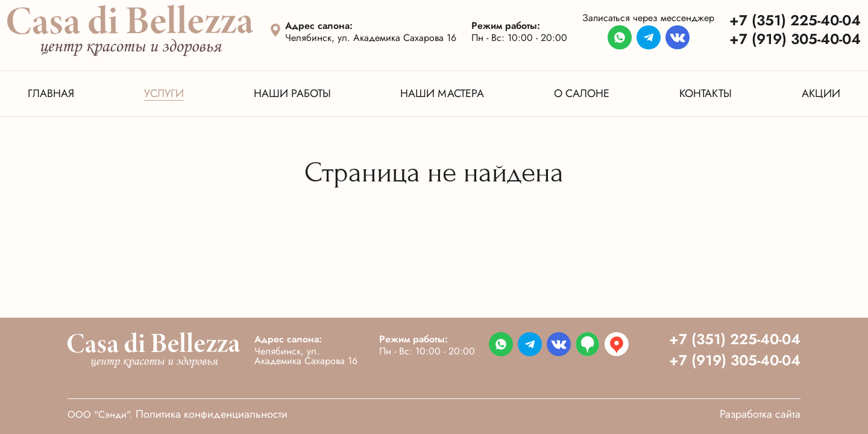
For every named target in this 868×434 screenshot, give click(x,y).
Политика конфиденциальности (212, 414)
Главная (51, 93)
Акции (821, 93)
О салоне (582, 93)
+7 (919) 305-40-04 (735, 360)
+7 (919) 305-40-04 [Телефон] (795, 39)
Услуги (164, 93)
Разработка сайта (760, 414)
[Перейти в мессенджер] (620, 38)
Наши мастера (442, 93)
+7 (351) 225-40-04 (735, 339)
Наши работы (292, 93)
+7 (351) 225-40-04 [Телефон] (795, 20)
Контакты (706, 93)
